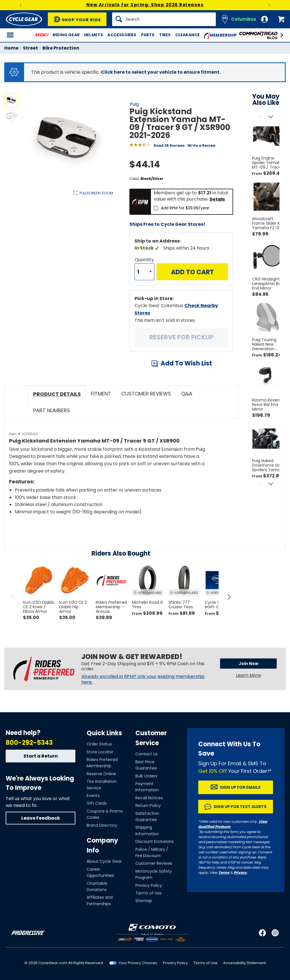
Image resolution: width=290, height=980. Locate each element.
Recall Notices (149, 798)
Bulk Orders (146, 776)
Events (93, 796)
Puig (134, 104)
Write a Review (201, 145)
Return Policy (148, 805)
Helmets (93, 35)
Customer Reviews (154, 863)
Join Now (249, 664)
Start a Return (41, 756)
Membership (220, 35)
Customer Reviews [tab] (146, 394)
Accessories (122, 35)
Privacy (240, 872)
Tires (165, 35)
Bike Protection (61, 48)
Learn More (249, 675)
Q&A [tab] (187, 394)
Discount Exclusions (155, 841)
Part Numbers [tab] (52, 410)
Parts (148, 35)
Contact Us (147, 754)
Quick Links (104, 733)
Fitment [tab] (101, 394)
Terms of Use (149, 893)
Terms (224, 872)
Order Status (99, 744)
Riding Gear (66, 35)
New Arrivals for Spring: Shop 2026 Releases (145, 5)
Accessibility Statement (245, 963)
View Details (92, 251)
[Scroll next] (271, 117)
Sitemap (144, 901)
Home (11, 48)
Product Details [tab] (57, 394)
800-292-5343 (29, 743)
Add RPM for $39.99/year (185, 208)
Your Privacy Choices (138, 963)
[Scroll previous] (261, 117)
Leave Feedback (41, 818)
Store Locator (100, 752)
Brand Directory (102, 825)
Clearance (188, 35)
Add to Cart (192, 272)
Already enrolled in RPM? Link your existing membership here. (143, 679)
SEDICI (41, 35)
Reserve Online (101, 774)
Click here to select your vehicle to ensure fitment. (161, 72)
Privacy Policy (149, 885)
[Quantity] (144, 272)
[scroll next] (229, 597)
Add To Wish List (186, 363)
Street (30, 48)
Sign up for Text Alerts (240, 807)
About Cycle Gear (104, 861)
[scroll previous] (13, 597)
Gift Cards (97, 803)
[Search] (164, 19)
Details (217, 199)
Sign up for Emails (240, 787)
